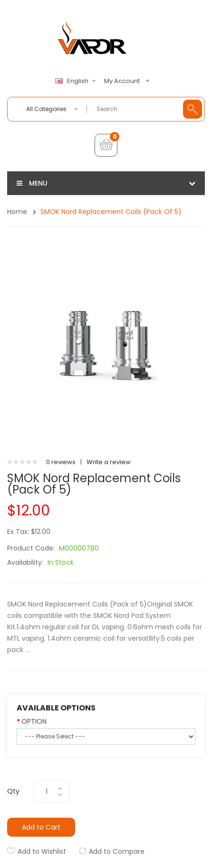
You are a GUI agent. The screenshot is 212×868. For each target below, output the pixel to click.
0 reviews (61, 462)
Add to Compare (117, 851)
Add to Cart (41, 827)
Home (17, 212)
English (77, 81)
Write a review (109, 462)
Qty (13, 791)
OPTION (34, 721)
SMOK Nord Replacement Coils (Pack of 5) (111, 212)
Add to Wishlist (42, 851)
